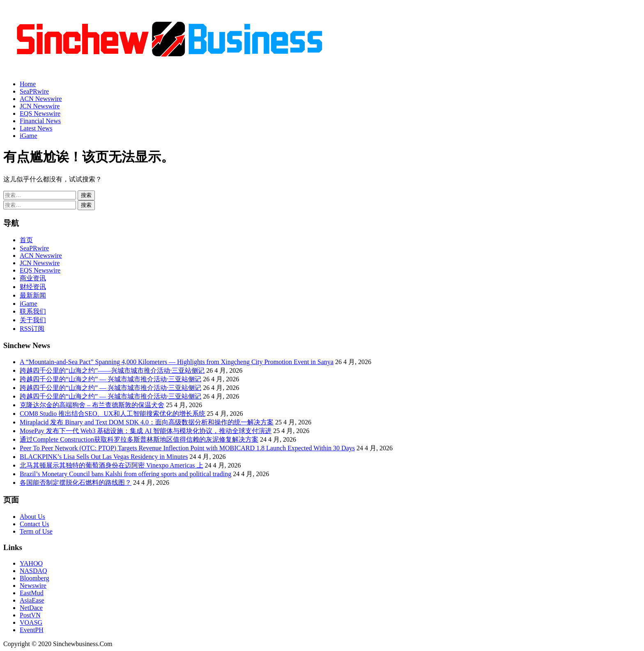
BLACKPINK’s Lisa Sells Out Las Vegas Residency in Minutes (104, 457)
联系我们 (33, 311)
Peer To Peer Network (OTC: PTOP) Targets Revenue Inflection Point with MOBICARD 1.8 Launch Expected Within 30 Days (187, 448)
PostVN (30, 615)
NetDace (31, 608)
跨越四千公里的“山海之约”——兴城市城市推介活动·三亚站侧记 (112, 370)
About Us (32, 517)
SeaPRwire (34, 91)
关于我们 (33, 320)
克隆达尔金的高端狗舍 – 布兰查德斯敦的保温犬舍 (92, 405)
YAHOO (31, 563)
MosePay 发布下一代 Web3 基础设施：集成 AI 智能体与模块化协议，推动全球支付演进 (146, 431)
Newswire (33, 586)
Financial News (40, 121)
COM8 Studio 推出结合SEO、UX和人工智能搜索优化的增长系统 (113, 414)
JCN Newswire (40, 106)
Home (28, 84)
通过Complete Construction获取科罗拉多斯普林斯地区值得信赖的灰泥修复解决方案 (139, 439)
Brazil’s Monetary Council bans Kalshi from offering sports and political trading (125, 474)
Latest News (36, 128)
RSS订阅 (32, 329)
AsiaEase (32, 600)
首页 (26, 240)
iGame (29, 136)
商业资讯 (33, 278)
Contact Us (34, 524)
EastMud (32, 593)
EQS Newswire (40, 113)
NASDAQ (33, 571)
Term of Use (36, 531)
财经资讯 (33, 287)
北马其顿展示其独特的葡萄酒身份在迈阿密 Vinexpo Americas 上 (112, 465)
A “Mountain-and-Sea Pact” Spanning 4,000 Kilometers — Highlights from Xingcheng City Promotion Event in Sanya (177, 362)
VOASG (31, 622)
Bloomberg (34, 578)
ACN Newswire (41, 99)
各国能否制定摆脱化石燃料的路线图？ (76, 483)
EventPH (32, 630)
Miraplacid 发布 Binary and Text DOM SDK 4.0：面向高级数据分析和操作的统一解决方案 (147, 422)
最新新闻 (33, 295)
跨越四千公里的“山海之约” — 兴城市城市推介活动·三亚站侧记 (110, 379)
